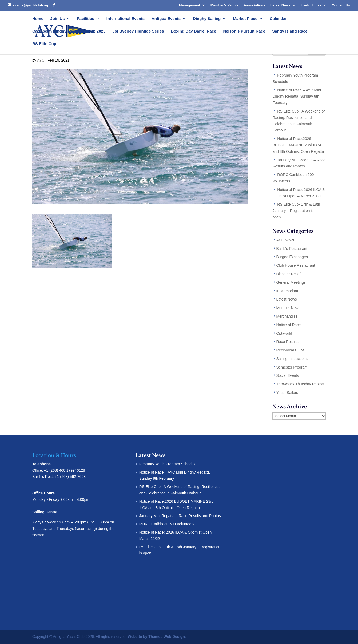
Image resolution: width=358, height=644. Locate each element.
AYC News (285, 240)
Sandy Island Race (290, 31)
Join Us (58, 19)
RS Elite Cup (44, 44)
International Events (126, 19)
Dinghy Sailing (207, 19)
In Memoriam (287, 291)
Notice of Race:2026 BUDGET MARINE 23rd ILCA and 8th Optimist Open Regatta (298, 145)
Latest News (280, 5)
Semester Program (292, 367)
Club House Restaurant (296, 265)
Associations (254, 5)
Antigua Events (166, 19)
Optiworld (284, 333)
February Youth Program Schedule (168, 464)
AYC (41, 60)
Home (38, 19)
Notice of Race (288, 325)
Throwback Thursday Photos (300, 384)
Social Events (287, 375)
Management (190, 5)
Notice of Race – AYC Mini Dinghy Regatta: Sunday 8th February (297, 97)
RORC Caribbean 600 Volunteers (167, 524)
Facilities (86, 19)
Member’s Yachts (225, 5)
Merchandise (287, 316)
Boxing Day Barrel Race (193, 31)
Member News (288, 308)
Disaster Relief (288, 274)
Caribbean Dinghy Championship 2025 (69, 31)
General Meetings (291, 282)
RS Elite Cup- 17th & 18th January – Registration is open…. (296, 211)
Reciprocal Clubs (290, 350)
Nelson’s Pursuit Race (244, 31)
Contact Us (341, 5)
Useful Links (311, 5)
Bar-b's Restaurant (292, 249)
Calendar (278, 19)
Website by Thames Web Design (156, 637)
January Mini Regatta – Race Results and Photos (180, 516)
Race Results (287, 342)
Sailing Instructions (292, 359)
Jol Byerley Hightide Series (138, 31)
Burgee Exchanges (292, 257)
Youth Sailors (287, 393)
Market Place (245, 19)
